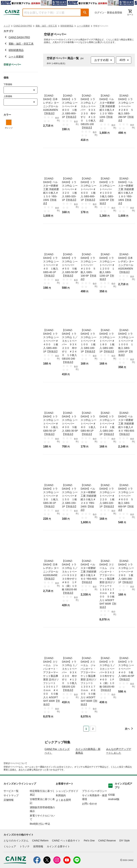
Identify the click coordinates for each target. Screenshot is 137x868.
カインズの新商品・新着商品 (88, 765)
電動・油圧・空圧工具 (46, 26)
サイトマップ (11, 809)
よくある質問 (63, 814)
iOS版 (112, 808)
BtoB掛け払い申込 (40, 838)
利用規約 (61, 809)
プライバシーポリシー (95, 805)
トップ (7, 26)
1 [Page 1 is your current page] (86, 729)
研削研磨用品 (67, 26)
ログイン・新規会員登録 (108, 12)
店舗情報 (9, 814)
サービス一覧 (11, 805)
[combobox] (49, 12)
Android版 (114, 813)
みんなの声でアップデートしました (119, 765)
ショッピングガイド (67, 805)
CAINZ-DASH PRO (23, 26)
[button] (85, 12)
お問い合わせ (90, 817)
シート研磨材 (83, 26)
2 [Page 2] (93, 729)
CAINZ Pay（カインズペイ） (57, 765)
